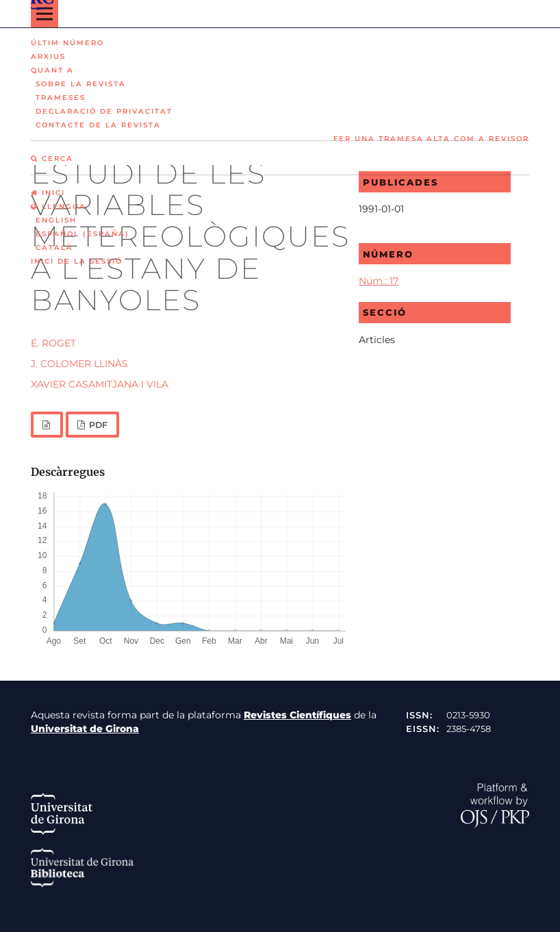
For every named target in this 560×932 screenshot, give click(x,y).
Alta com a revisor (478, 139)
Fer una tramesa (379, 139)
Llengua (59, 206)
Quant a (52, 70)
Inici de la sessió (77, 261)
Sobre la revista (81, 84)
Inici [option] (48, 193)
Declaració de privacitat (104, 111)
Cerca (52, 159)
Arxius (48, 56)
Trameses (61, 98)
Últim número (67, 43)
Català (54, 248)
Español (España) (82, 234)
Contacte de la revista (98, 125)
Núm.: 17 (379, 281)
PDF (97, 425)
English (56, 220)
